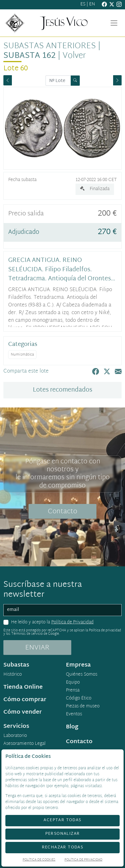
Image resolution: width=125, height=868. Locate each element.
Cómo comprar (25, 700)
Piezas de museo (83, 707)
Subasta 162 (30, 56)
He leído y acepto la (52, 623)
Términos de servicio (27, 634)
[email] (62, 610)
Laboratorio (15, 736)
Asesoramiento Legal (24, 744)
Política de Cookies (39, 860)
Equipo (73, 683)
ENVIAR (37, 648)
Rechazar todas (63, 847)
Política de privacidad (105, 630)
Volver (74, 56)
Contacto (62, 512)
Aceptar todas (62, 820)
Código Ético (79, 699)
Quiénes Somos (82, 675)
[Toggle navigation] (114, 23)
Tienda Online (23, 687)
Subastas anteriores (50, 46)
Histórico (13, 675)
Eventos (74, 714)
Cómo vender (23, 712)
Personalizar (63, 834)
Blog (72, 727)
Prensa (73, 691)
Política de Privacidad (72, 622)
